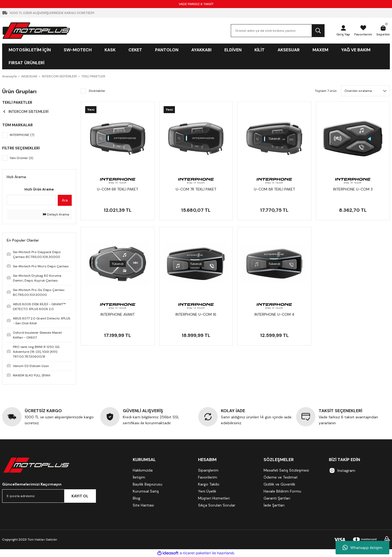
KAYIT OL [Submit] (80, 496)
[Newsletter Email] (49, 496)
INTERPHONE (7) (22, 135)
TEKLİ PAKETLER (93, 76)
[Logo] (36, 30)
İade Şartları (274, 505)
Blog (136, 498)
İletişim (139, 477)
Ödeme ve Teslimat (281, 477)
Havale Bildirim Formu (282, 491)
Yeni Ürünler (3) (21, 158)
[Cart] (383, 31)
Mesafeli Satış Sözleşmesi (286, 470)
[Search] (278, 31)
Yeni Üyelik (207, 491)
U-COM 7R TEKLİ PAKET (196, 189)
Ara (65, 200)
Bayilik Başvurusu (148, 484)
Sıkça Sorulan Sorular (217, 505)
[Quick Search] (31, 200)
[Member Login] (343, 31)
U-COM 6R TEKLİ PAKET (118, 189)
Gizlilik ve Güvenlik (279, 484)
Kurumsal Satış (146, 491)
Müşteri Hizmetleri (214, 498)
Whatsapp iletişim (362, 548)
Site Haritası (143, 505)
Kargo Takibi (209, 484)
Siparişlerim (208, 470)
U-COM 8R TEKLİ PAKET (274, 189)
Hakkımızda (143, 470)
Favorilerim (208, 477)
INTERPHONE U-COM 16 (196, 314)
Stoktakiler (97, 91)
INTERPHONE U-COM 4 (274, 314)
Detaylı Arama (56, 214)
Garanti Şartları (277, 498)
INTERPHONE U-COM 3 (353, 189)
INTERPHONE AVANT (118, 314)
